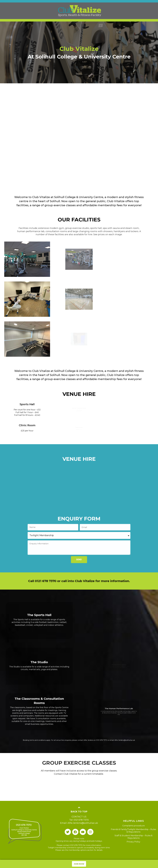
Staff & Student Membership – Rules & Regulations (133, 837)
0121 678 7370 (91, 740)
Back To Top (79, 812)
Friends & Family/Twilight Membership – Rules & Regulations (133, 831)
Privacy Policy (133, 842)
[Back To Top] (79, 807)
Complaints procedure (133, 826)
